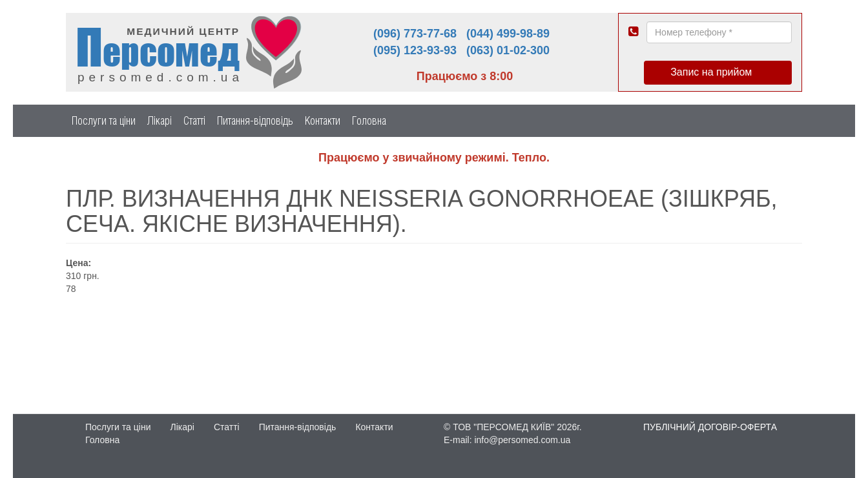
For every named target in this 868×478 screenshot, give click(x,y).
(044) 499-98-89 (508, 34)
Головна (369, 120)
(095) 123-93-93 (415, 50)
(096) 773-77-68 (415, 34)
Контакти (323, 120)
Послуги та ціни (104, 120)
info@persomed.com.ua (522, 440)
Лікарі (160, 120)
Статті (194, 120)
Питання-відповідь (255, 120)
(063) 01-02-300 (508, 50)
